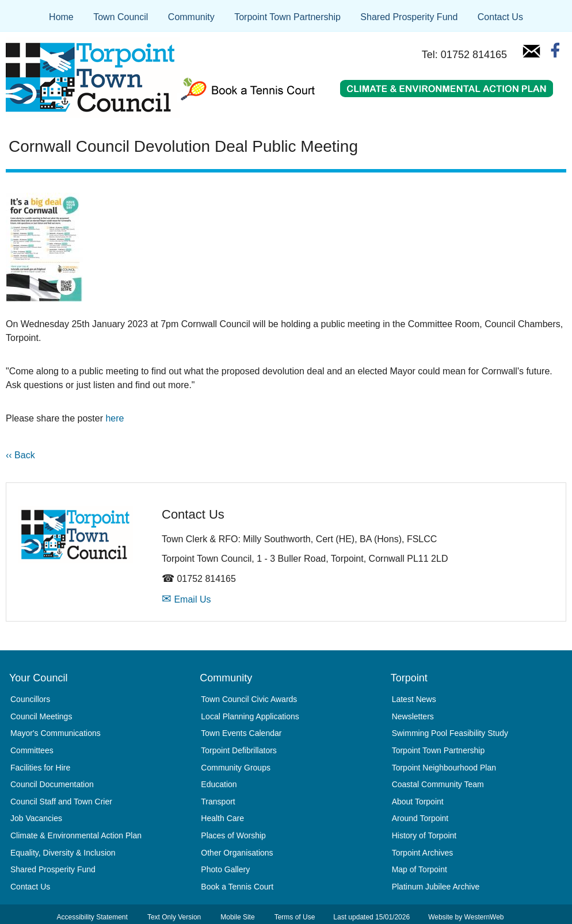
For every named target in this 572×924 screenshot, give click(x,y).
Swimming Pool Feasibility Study (450, 733)
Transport (218, 802)
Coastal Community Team (438, 784)
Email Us (186, 599)
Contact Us (500, 17)
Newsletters (413, 716)
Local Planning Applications (250, 716)
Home (61, 17)
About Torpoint (418, 802)
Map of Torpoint (420, 869)
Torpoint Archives (423, 853)
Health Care (222, 818)
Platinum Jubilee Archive (436, 887)
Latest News (414, 699)
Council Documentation (52, 784)
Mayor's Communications (56, 733)
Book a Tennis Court (237, 887)
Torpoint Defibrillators (239, 750)
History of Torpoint (424, 835)
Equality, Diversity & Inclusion (63, 853)
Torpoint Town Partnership (287, 17)
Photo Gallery (225, 869)
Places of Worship (233, 835)
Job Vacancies (36, 818)
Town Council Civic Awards (249, 699)
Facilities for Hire (40, 768)
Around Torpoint (420, 818)
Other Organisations (237, 853)
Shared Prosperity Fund (409, 17)
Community (191, 17)
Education (219, 784)
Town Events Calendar (241, 733)
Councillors (30, 699)
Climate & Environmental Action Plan (76, 835)
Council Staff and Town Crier (61, 802)
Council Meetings (41, 716)
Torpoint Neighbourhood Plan (444, 768)
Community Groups (236, 768)
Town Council (121, 17)
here (115, 418)
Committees (32, 750)
